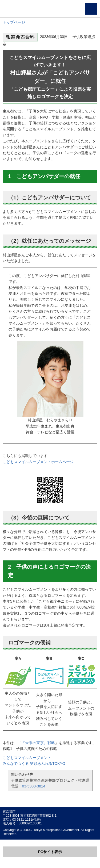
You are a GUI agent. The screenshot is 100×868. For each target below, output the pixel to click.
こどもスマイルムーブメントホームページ (38, 462)
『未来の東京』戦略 (38, 743)
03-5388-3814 (34, 786)
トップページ (14, 22)
